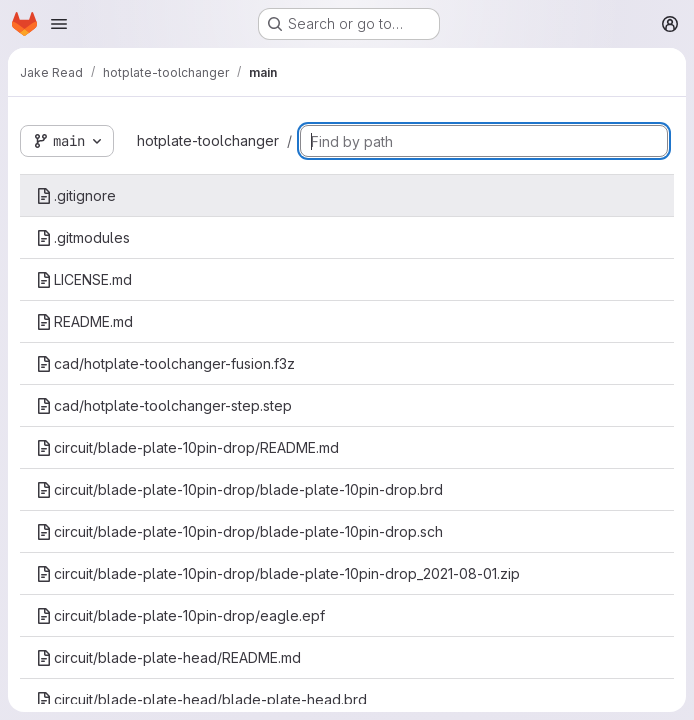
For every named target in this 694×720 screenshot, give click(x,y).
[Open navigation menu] (59, 24)
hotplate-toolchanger (208, 140)
